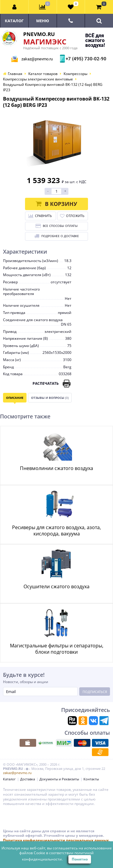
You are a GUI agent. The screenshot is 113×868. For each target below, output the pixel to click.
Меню (43, 21)
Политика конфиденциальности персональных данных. (56, 840)
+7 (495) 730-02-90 (85, 59)
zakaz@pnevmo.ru (37, 59)
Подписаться (95, 692)
